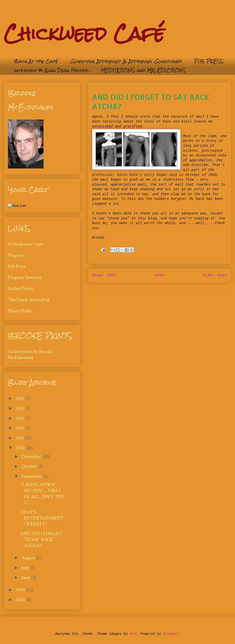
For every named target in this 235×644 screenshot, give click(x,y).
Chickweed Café (84, 33)
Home (160, 275)
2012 (20, 428)
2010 (21, 448)
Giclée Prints (20, 289)
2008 (21, 600)
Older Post (215, 275)
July (26, 568)
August (29, 558)
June (26, 578)
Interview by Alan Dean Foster (51, 70)
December (32, 457)
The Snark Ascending (29, 300)
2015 (20, 398)
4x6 (133, 634)
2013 (20, 418)
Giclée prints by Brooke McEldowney (31, 354)
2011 (20, 438)
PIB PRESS (209, 61)
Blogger (171, 634)
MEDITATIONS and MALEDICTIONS (143, 70)
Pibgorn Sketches (25, 277)
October (30, 466)
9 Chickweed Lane (25, 244)
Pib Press (17, 266)
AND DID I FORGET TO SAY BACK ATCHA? (41, 540)
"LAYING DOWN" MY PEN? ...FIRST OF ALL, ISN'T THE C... (42, 494)
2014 (20, 408)
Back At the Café (36, 61)
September (32, 476)
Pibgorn (16, 255)
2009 (21, 590)
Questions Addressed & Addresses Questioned (126, 61)
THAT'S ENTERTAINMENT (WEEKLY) (42, 518)
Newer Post (105, 275)
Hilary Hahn (20, 311)
